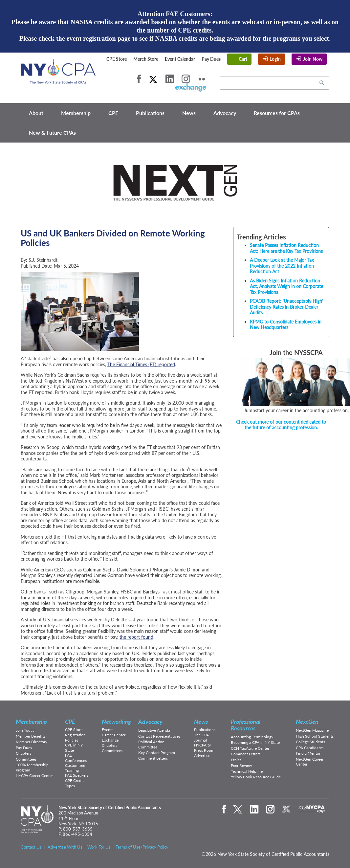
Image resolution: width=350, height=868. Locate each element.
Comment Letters (153, 758)
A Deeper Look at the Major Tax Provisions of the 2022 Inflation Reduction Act (282, 266)
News (189, 113)
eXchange (191, 87)
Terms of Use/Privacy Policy (142, 847)
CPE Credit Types (74, 783)
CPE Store (117, 59)
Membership (76, 113)
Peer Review (241, 765)
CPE (113, 113)
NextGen (307, 722)
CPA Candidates (310, 748)
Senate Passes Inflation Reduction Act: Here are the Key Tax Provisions (286, 248)
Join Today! (26, 730)
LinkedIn (170, 79)
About (36, 113)
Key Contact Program (157, 753)
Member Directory (32, 742)
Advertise (202, 756)
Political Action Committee (151, 744)
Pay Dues (211, 59)
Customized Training (75, 768)
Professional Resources (246, 725)
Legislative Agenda (154, 730)
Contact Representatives (159, 736)
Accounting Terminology (252, 737)
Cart (243, 59)
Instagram (186, 79)
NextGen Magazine (312, 730)
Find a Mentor (308, 753)
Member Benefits (31, 736)
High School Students (315, 736)
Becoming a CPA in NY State (255, 742)
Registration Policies (75, 737)
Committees (26, 759)
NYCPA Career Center (34, 776)
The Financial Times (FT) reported (141, 364)
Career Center (114, 735)
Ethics (236, 760)
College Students (310, 742)
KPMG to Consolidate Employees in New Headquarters (286, 325)
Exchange (110, 740)
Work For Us (99, 847)
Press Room (204, 750)
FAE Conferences (76, 758)
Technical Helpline (247, 771)
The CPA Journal (201, 737)
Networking (116, 722)
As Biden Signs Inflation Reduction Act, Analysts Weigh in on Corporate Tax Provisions (286, 286)
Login (275, 59)
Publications (150, 113)
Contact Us (31, 847)
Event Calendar (180, 59)
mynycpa (312, 809)
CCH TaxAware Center (250, 748)
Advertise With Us (65, 847)
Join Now (313, 59)
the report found (136, 637)
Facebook (139, 79)
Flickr (202, 79)
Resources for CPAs (277, 113)
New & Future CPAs (52, 133)
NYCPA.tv (202, 745)
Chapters (23, 753)
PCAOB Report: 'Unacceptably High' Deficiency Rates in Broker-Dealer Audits (286, 307)
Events (108, 730)
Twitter (153, 79)
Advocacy (225, 113)
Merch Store (146, 59)
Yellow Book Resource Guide (256, 777)
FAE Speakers (77, 775)
